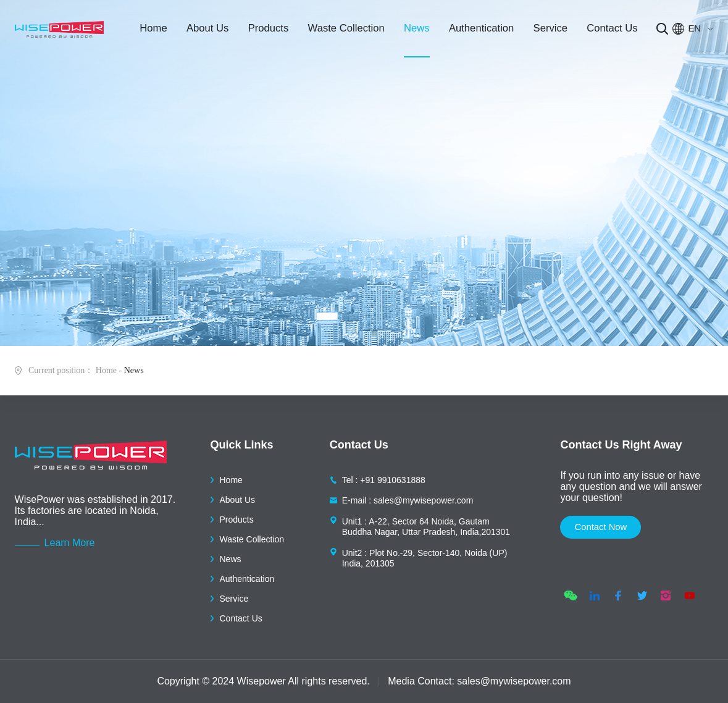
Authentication (477, 31)
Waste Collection (343, 31)
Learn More (70, 543)
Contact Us (605, 31)
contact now (604, 528)
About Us (207, 31)
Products (266, 31)
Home (154, 31)
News (413, 31)
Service (545, 31)
